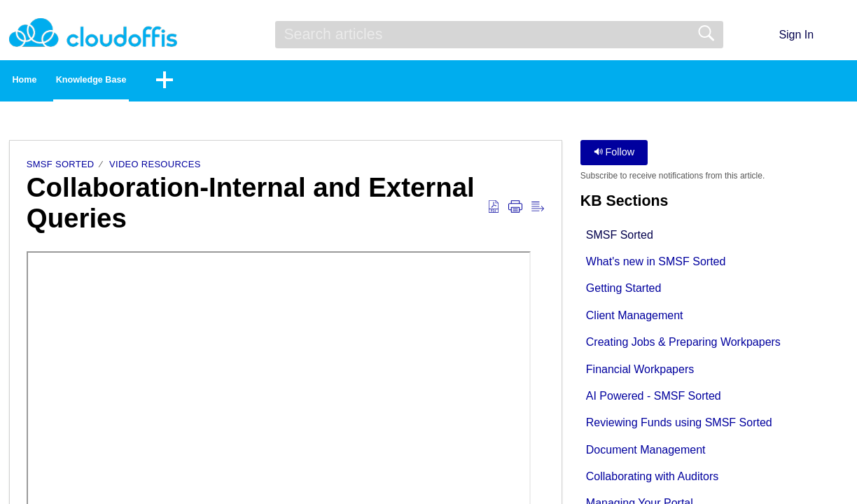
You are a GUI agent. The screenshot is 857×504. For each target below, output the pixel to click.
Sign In (796, 35)
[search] (499, 34)
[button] (839, 34)
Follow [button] (614, 156)
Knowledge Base (158, 82)
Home (49, 82)
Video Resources (155, 168)
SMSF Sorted (61, 168)
